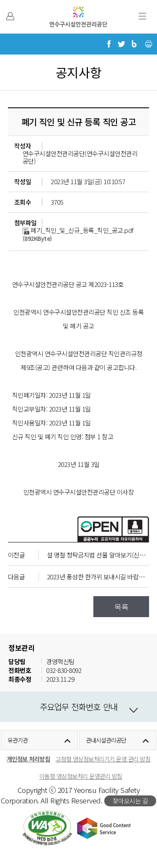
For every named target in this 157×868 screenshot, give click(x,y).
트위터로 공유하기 (121, 44)
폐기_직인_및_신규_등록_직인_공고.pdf (78, 230)
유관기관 (18, 740)
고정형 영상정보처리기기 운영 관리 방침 (103, 759)
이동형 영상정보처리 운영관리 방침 (81, 776)
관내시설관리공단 (106, 740)
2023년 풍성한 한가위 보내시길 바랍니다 (99, 577)
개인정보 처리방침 (28, 759)
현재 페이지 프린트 (149, 44)
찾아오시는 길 (130, 801)
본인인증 (10, 16)
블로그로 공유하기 (134, 44)
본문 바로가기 (18, 0)
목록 (121, 607)
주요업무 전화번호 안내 (79, 707)
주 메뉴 (142, 16)
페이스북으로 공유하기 (109, 44)
